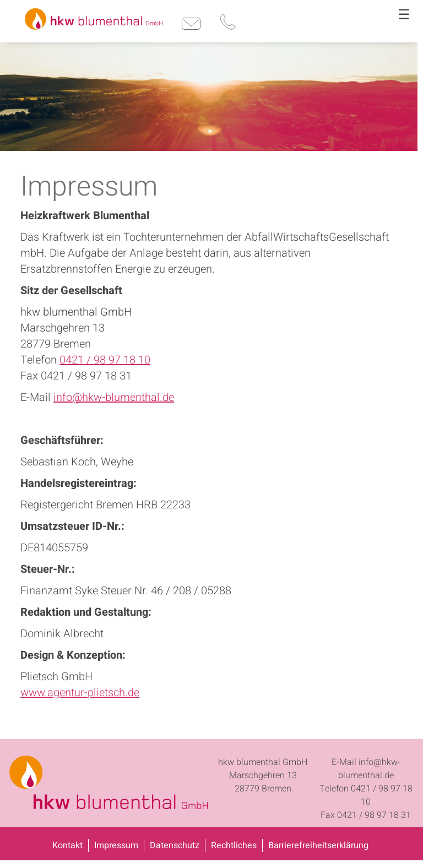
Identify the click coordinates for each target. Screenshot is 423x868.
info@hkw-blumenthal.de (114, 397)
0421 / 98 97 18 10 (105, 360)
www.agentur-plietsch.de (80, 693)
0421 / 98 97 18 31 (374, 815)
